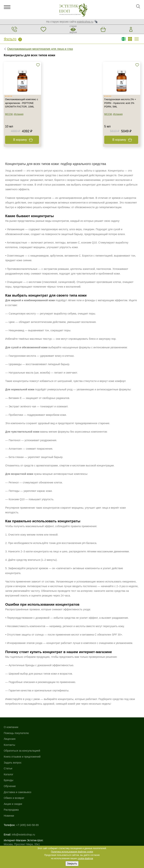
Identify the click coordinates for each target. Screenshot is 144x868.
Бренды (77, 738)
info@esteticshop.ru (23, 788)
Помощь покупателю (16, 738)
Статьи (8, 773)
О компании (11, 732)
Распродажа (79, 767)
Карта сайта (11, 817)
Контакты (9, 749)
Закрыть (72, 864)
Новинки (77, 773)
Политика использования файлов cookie (72, 852)
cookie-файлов (85, 858)
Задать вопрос (13, 767)
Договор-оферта (14, 833)
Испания (19, 120)
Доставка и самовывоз (86, 749)
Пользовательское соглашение (23, 829)
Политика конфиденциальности (23, 825)
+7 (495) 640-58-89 (27, 782)
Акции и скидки (81, 761)
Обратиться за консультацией (22, 755)
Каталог (77, 732)
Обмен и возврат (82, 755)
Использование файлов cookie (22, 821)
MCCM (9, 120)
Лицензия (10, 744)
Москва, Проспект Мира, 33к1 (22, 798)
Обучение (78, 744)
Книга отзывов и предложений (22, 761)
